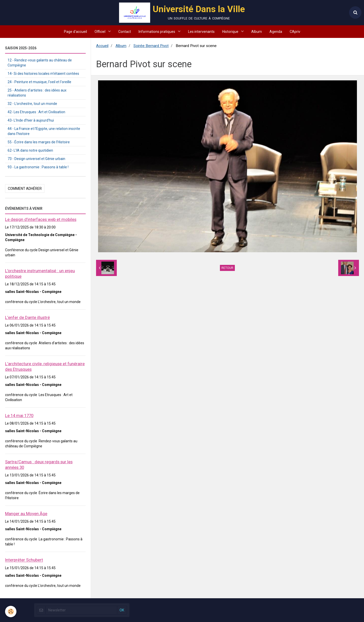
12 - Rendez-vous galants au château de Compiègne (40, 63)
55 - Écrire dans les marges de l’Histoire (39, 142)
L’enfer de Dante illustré (27, 317)
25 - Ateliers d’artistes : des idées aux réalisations (37, 93)
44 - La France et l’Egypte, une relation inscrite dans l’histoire (44, 131)
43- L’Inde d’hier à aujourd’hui (31, 120)
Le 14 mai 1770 (19, 416)
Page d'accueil (75, 32)
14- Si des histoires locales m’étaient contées (43, 74)
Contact (125, 32)
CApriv (295, 32)
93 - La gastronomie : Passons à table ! (38, 167)
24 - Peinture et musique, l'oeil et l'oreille (39, 82)
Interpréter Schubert (24, 560)
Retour (227, 268)
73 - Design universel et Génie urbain (36, 159)
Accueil (102, 46)
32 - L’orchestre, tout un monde (32, 104)
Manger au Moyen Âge (26, 514)
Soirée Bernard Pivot (151, 46)
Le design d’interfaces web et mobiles (41, 219)
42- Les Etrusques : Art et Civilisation (36, 112)
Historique (231, 32)
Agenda (276, 32)
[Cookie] (11, 612)
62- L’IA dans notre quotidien (30, 150)
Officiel (100, 32)
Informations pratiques (157, 32)
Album (257, 32)
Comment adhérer (25, 189)
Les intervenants (201, 32)
